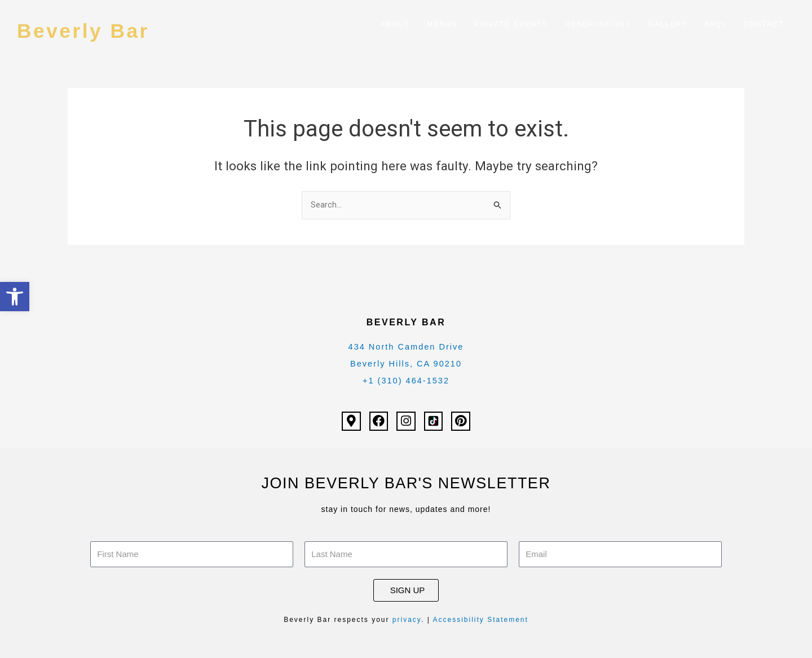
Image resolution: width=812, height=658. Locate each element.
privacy (407, 620)
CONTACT (764, 24)
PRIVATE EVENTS (511, 24)
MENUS (442, 24)
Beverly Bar (91, 30)
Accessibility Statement (480, 620)
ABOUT (395, 24)
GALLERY (668, 24)
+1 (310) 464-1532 (406, 381)
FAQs (715, 24)
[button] (15, 297)
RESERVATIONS (598, 24)
